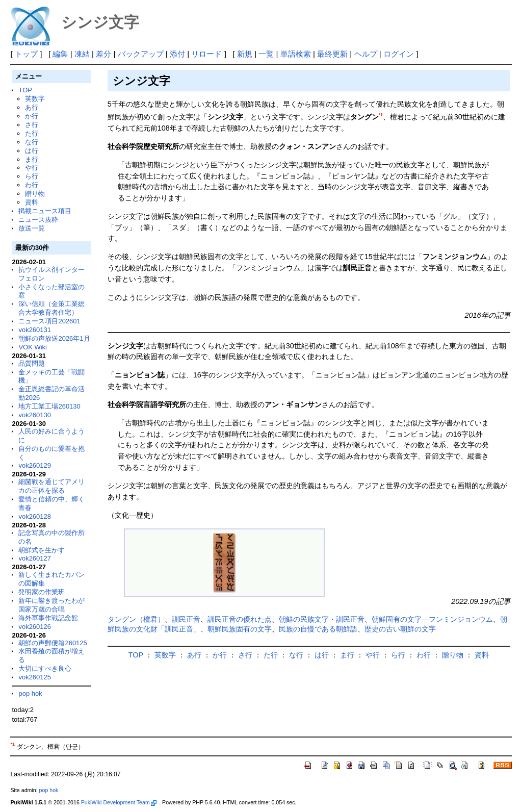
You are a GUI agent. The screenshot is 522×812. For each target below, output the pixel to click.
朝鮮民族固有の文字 (240, 629)
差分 (103, 54)
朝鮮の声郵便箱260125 (53, 643)
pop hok (30, 693)
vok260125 (35, 677)
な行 (32, 142)
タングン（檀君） (136, 619)
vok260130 (35, 415)
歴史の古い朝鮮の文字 (400, 629)
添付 (177, 54)
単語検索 (296, 54)
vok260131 (35, 330)
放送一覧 (32, 228)
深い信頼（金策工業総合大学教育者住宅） (51, 308)
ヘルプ (366, 54)
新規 (245, 54)
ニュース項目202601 (49, 321)
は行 (32, 151)
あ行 (32, 107)
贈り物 (35, 194)
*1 (381, 115)
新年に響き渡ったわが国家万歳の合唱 (51, 605)
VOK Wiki (33, 347)
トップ (26, 54)
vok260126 (35, 627)
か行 (32, 116)
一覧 (266, 54)
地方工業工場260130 (49, 406)
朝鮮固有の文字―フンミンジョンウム (432, 619)
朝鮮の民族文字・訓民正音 (322, 619)
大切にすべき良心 (45, 668)
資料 (32, 202)
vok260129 (35, 465)
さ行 (32, 125)
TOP (25, 90)
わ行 (32, 185)
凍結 (82, 54)
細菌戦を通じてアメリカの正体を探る (51, 486)
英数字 (35, 99)
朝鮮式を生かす (42, 550)
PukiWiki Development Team (119, 802)
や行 (32, 168)
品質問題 (32, 363)
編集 (60, 54)
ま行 (32, 159)
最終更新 (332, 54)
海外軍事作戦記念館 (48, 618)
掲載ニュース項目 (45, 211)
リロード (206, 54)
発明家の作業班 (42, 592)
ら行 (32, 176)
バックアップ (141, 54)
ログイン (399, 54)
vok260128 (35, 516)
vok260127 (35, 558)
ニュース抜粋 (38, 220)
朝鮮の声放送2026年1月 (54, 338)
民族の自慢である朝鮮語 (318, 629)
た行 (32, 133)
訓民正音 (186, 619)
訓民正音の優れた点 (240, 619)
